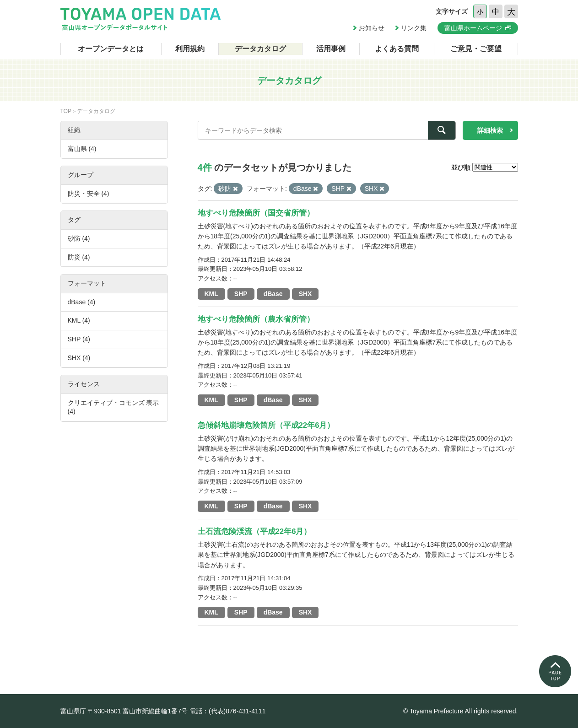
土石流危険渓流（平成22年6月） (255, 531)
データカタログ (260, 49)
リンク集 (414, 28)
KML (211, 294)
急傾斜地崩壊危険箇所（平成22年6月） (266, 425)
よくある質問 (397, 49)
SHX (305, 294)
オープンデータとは (111, 49)
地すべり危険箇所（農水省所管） (256, 319)
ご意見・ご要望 (476, 49)
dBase (273, 294)
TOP (66, 111)
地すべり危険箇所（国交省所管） (256, 213)
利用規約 (190, 49)
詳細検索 (490, 130)
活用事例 (331, 49)
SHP (241, 294)
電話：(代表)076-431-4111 (228, 711)
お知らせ (372, 28)
